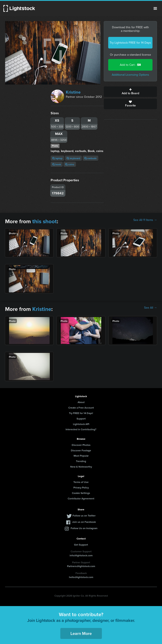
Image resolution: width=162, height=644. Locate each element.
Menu (155, 8)
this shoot (45, 221)
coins (70, 164)
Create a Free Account (81, 408)
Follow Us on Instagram (84, 528)
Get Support (81, 545)
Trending (81, 461)
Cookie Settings (81, 493)
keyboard (73, 158)
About (81, 402)
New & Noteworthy (81, 467)
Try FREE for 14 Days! (81, 413)
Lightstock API (81, 424)
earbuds (90, 158)
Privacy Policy (81, 487)
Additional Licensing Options (130, 75)
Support (81, 419)
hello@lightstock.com (81, 577)
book (57, 164)
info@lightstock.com (81, 555)
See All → (151, 308)
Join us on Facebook (84, 522)
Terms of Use (81, 482)
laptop (57, 158)
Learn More (81, 633)
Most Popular (81, 456)
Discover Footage (81, 450)
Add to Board (130, 92)
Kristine (73, 92)
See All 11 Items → (145, 220)
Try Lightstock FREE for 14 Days (130, 43)
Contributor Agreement (81, 498)
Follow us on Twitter (84, 516)
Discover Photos (81, 445)
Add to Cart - (130, 65)
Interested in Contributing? (81, 429)
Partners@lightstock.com (81, 566)
